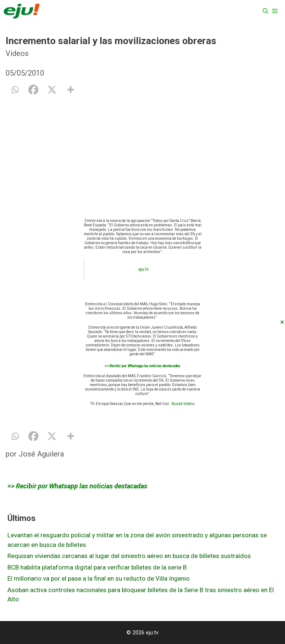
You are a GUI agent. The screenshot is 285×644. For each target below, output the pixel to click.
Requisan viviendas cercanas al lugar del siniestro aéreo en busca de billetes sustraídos (129, 556)
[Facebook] (33, 90)
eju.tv (144, 269)
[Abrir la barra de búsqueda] (266, 11)
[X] (52, 90)
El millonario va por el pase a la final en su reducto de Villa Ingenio (99, 578)
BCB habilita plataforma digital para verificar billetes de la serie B (97, 567)
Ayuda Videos (183, 404)
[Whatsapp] (15, 90)
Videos (17, 53)
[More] (71, 90)
